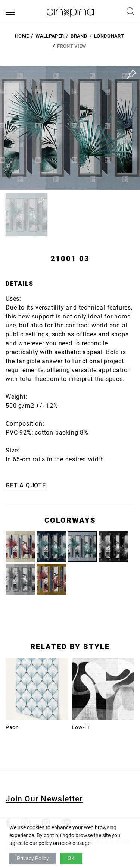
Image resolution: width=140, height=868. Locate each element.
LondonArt (109, 36)
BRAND (79, 36)
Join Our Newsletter (44, 799)
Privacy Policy (33, 858)
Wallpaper (50, 36)
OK (71, 858)
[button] (26, 215)
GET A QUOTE (26, 485)
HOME (22, 36)
